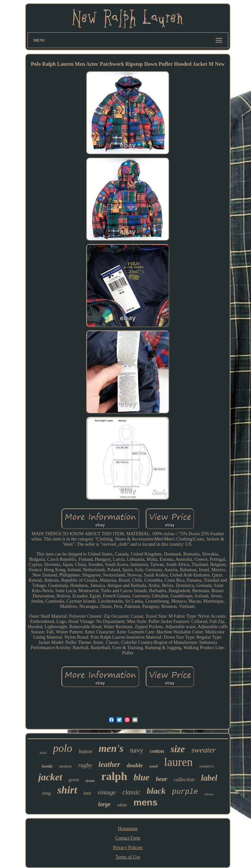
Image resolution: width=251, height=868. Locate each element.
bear (162, 779)
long (47, 793)
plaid (43, 753)
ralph (114, 776)
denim (90, 781)
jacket (50, 777)
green (74, 780)
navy (137, 750)
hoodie (47, 766)
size (178, 749)
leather (109, 764)
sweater (204, 750)
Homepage (128, 829)
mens (146, 802)
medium (65, 766)
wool (153, 766)
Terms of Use (128, 857)
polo (63, 748)
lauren (178, 762)
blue (142, 777)
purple (185, 792)
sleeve (209, 794)
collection (184, 779)
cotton (157, 751)
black (156, 791)
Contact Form (128, 838)
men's (111, 748)
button (85, 751)
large (104, 804)
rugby (85, 765)
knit (87, 793)
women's (207, 766)
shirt (67, 790)
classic (131, 792)
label (209, 778)
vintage (107, 792)
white (122, 805)
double (135, 765)
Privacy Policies (128, 848)
